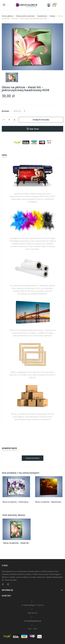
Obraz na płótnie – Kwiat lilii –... (17, 543)
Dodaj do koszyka (41, 120)
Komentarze (9, 448)
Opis (4, 155)
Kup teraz (32, 129)
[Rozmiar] (20, 111)
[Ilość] (9, 120)
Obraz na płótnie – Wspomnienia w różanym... (49, 502)
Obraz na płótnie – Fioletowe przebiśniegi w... (16, 502)
